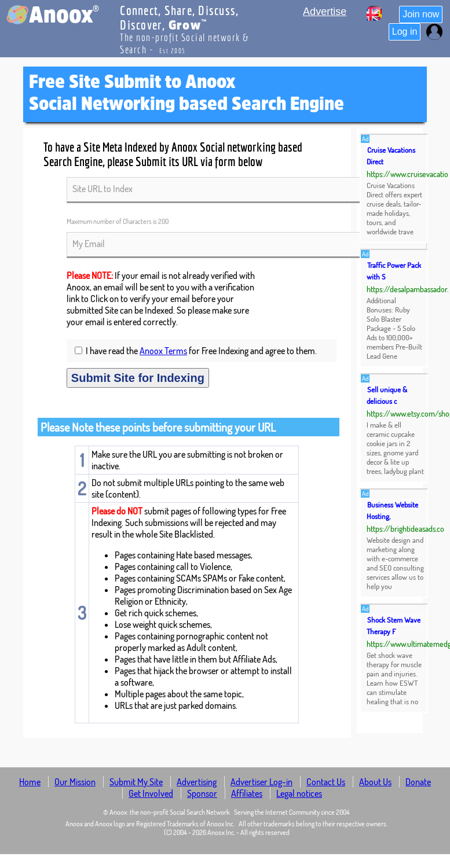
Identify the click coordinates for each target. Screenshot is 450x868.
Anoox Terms (163, 351)
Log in (405, 32)
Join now (421, 14)
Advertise (325, 12)
